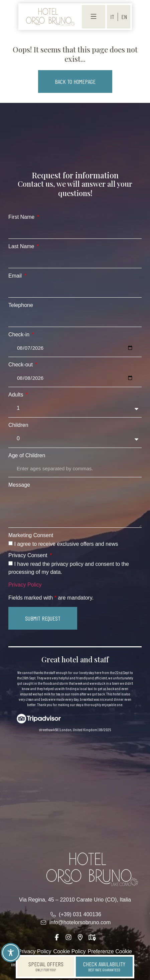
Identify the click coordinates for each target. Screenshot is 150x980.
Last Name (22, 247)
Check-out (21, 365)
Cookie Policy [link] (70, 951)
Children (18, 425)
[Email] (75, 289)
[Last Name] (75, 260)
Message (19, 485)
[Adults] (75, 408)
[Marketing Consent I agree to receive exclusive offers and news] (11, 543)
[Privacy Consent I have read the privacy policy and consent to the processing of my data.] (11, 563)
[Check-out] (75, 378)
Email (16, 276)
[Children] (75, 439)
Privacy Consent (29, 555)
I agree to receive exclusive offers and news (66, 544)
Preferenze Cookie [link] (110, 951)
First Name (22, 217)
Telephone (21, 305)
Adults (17, 395)
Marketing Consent (31, 535)
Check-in (20, 335)
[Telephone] (75, 318)
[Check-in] (75, 348)
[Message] (75, 509)
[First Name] (75, 230)
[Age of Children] (75, 469)
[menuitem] (112, 17)
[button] (75, 81)
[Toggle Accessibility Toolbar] (11, 953)
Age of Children (27, 456)
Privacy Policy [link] (25, 585)
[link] (50, 17)
